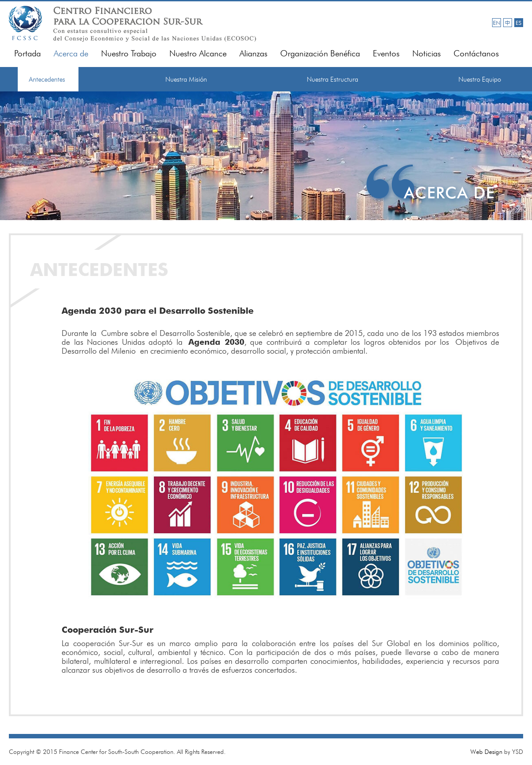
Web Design (486, 752)
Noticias (426, 53)
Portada (27, 53)
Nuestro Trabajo (129, 53)
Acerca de (71, 53)
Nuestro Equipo (480, 79)
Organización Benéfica (320, 53)
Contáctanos (476, 53)
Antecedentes (47, 79)
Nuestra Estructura (332, 79)
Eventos (386, 53)
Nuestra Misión (186, 79)
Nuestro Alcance (198, 53)
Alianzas (253, 53)
